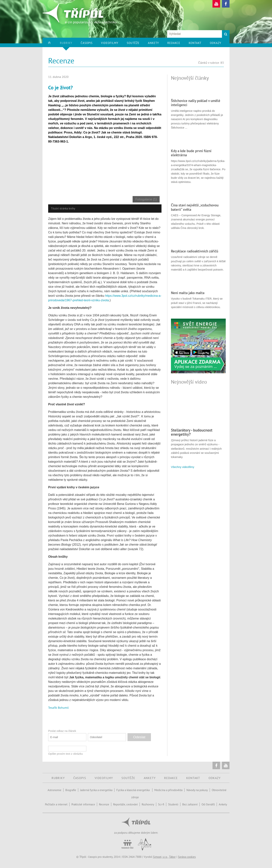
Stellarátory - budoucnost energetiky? (192, 432)
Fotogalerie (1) (146, 199)
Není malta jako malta (188, 293)
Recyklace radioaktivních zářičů (195, 251)
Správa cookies (187, 857)
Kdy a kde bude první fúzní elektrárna (191, 153)
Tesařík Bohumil (58, 708)
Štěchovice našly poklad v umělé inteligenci (196, 103)
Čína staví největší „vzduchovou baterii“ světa (195, 207)
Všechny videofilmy (183, 467)
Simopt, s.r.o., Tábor (164, 857)
